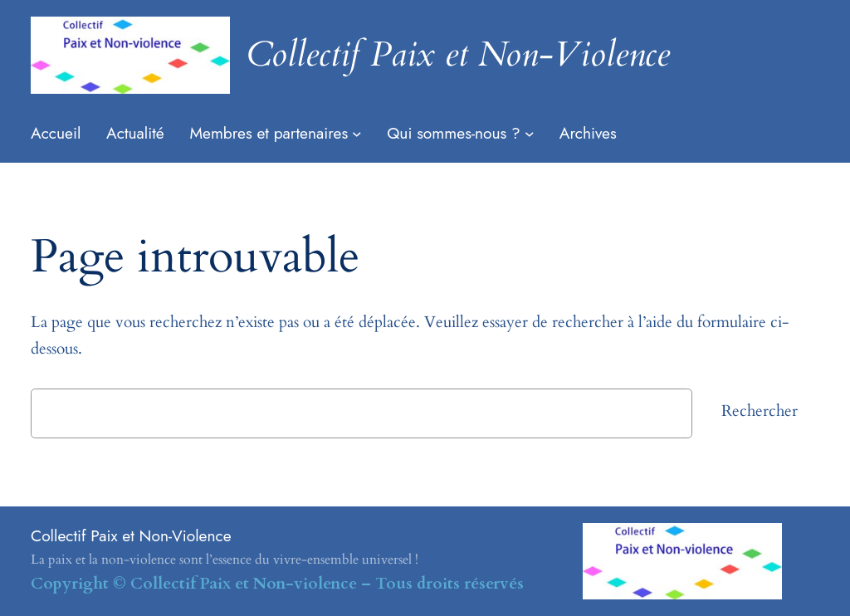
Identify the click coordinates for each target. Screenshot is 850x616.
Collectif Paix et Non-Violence (458, 54)
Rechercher (760, 411)
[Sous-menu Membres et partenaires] (357, 134)
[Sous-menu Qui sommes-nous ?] (530, 134)
